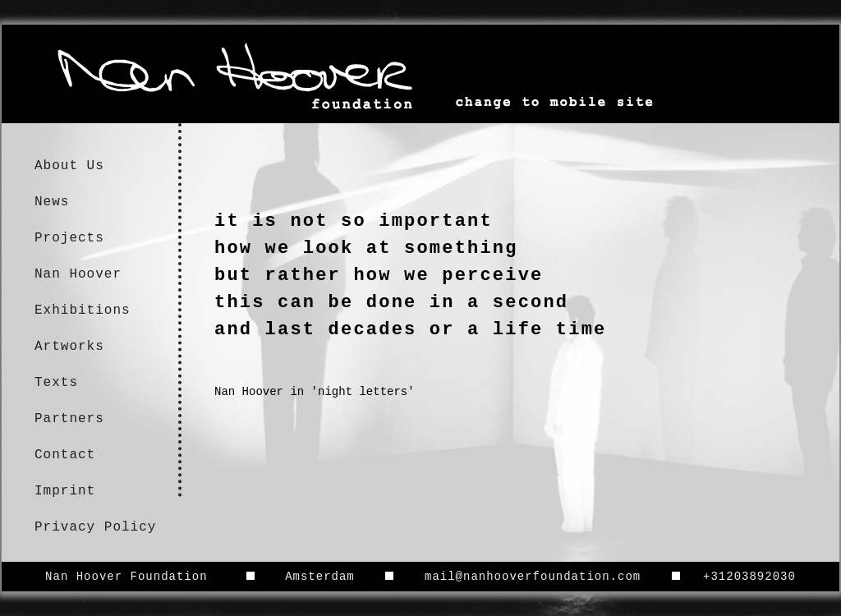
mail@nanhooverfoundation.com (533, 577)
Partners (69, 419)
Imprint (65, 491)
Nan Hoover (78, 274)
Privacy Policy (95, 527)
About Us (69, 166)
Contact (65, 455)
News (52, 202)
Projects (69, 238)
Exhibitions (83, 310)
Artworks (69, 347)
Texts (56, 383)
